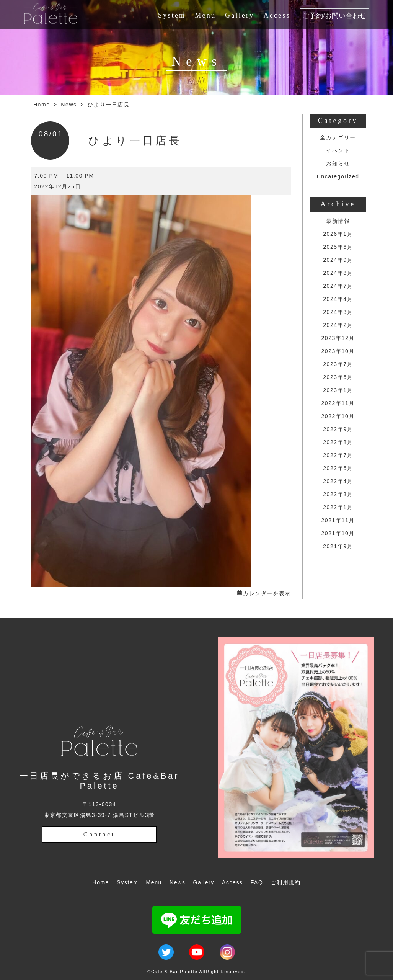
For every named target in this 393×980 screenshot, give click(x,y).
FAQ (257, 882)
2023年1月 (338, 390)
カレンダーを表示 (267, 593)
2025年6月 (338, 247)
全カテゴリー (338, 137)
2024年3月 (338, 312)
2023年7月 (338, 364)
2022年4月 (338, 481)
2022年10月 (338, 416)
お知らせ (338, 163)
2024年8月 (338, 273)
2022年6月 (338, 468)
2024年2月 (338, 325)
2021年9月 (338, 546)
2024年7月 (338, 286)
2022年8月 (338, 442)
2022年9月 (338, 429)
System (172, 15)
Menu (205, 15)
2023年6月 (338, 377)
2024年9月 (338, 260)
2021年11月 (338, 520)
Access (277, 15)
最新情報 (338, 221)
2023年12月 (338, 338)
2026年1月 (338, 234)
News (69, 105)
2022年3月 (338, 494)
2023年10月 (338, 351)
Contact (99, 834)
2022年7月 (338, 455)
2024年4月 (338, 299)
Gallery (240, 15)
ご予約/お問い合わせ (334, 16)
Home (42, 105)
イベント (338, 150)
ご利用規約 (285, 882)
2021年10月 (338, 533)
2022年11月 (338, 403)
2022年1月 (338, 507)
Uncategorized (338, 176)
